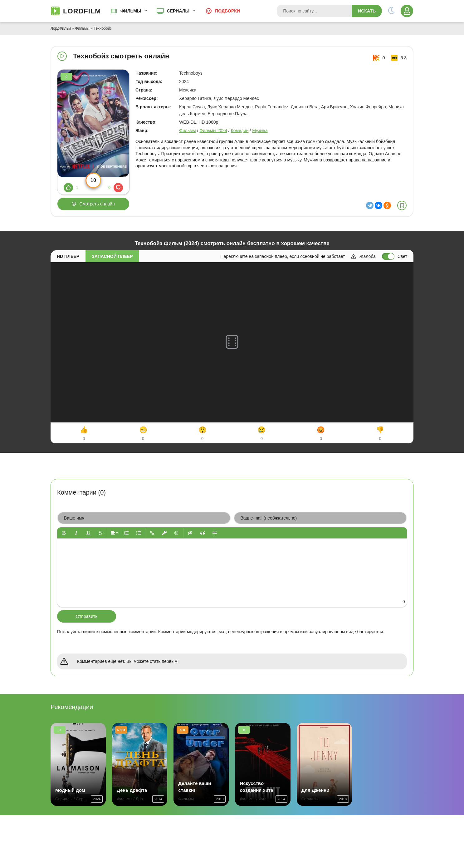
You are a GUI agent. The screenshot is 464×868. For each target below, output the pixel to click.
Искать (367, 11)
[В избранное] (402, 205)
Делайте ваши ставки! (195, 787)
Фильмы (131, 11)
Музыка (260, 131)
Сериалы (178, 11)
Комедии (240, 131)
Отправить (87, 616)
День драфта (132, 790)
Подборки (227, 11)
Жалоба (363, 256)
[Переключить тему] (391, 11)
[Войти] (407, 11)
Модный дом (70, 790)
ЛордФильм (61, 28)
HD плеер (68, 256)
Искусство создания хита (256, 787)
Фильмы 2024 (213, 131)
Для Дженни (315, 790)
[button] (64, 533)
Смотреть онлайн (97, 204)
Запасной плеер (112, 256)
